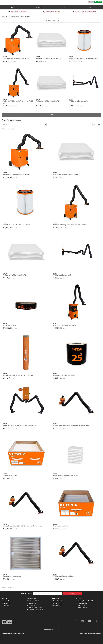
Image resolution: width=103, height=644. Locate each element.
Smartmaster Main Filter (61, 526)
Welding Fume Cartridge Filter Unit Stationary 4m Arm (19, 426)
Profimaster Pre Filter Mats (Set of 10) (48, 101)
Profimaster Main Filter (10, 476)
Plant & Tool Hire (33, 603)
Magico (85, 634)
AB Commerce (98, 634)
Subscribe (72, 594)
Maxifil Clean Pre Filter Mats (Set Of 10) (65, 476)
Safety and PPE (81, 605)
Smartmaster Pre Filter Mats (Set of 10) (49, 59)
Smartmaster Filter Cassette (12, 576)
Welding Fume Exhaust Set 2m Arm (64, 576)
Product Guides (82, 603)
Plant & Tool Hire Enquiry (35, 608)
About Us (6, 601)
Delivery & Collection (34, 601)
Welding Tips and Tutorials (85, 601)
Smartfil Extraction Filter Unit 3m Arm (65, 325)
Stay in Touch (26, 594)
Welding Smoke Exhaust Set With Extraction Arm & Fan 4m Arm (23, 526)
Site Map (6, 605)
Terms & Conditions (58, 601)
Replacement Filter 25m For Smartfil (64, 375)
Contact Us (6, 603)
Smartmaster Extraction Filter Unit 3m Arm (16, 59)
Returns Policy (57, 605)
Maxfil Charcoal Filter (9, 325)
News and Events (82, 608)
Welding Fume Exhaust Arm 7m (79, 101)
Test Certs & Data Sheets (35, 610)
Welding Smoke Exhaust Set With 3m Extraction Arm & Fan (71, 426)
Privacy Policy (56, 603)
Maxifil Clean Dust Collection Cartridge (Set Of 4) (18, 375)
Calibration (31, 605)
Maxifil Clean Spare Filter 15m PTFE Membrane (83, 59)
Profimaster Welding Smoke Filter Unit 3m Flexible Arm (18, 102)
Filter (52, 115)
